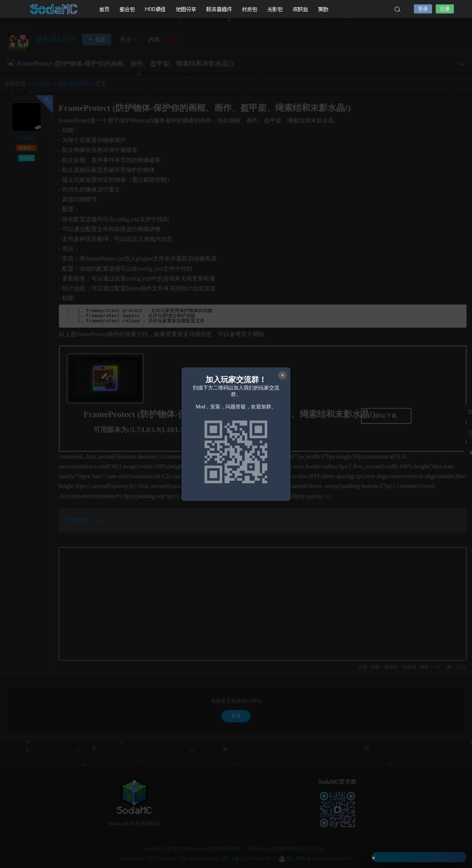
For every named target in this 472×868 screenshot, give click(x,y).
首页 (105, 9)
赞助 (324, 9)
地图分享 (186, 9)
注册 (445, 9)
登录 (423, 9)
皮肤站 (301, 9)
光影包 (275, 9)
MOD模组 (156, 9)
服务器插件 (219, 9)
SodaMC (54, 9)
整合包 (127, 9)
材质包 (250, 9)
